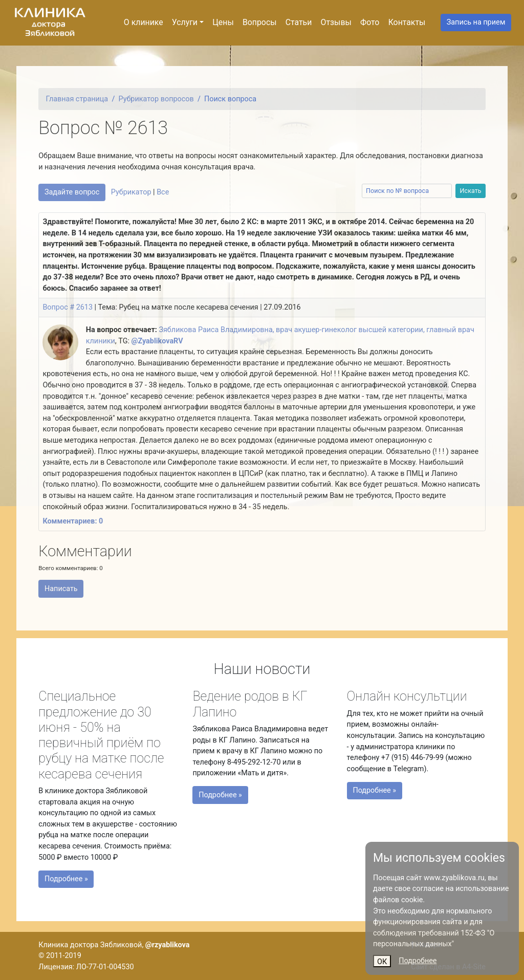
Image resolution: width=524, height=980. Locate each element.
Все (163, 192)
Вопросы (260, 22)
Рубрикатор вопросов (156, 99)
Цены (223, 22)
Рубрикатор (131, 192)
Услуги (185, 22)
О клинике (144, 22)
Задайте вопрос (72, 192)
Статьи (299, 22)
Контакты (407, 22)
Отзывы (336, 22)
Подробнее (418, 961)
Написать (61, 589)
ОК (382, 962)
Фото (370, 22)
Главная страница (77, 99)
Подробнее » (72, 876)
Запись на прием (476, 22)
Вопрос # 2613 (68, 307)
